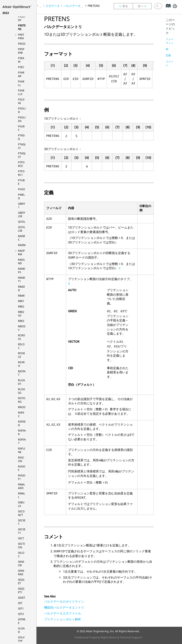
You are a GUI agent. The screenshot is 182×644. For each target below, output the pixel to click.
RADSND (21, 261)
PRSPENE (21, 51)
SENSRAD (21, 572)
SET (20, 603)
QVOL (22, 222)
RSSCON (21, 459)
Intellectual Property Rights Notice (96, 637)
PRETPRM (21, 36)
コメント (170, 63)
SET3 (21, 614)
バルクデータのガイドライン (64, 601)
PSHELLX (21, 92)
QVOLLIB (22, 229)
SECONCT (21, 513)
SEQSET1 (21, 590)
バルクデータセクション (79, 6)
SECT (21, 538)
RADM (22, 245)
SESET (22, 598)
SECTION (21, 545)
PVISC (22, 189)
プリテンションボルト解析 (63, 619)
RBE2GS (21, 314)
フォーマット (170, 41)
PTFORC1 (21, 173)
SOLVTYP (21, 639)
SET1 (21, 608)
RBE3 (21, 321)
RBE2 (21, 306)
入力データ (53, 6)
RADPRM (21, 252)
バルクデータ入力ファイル (63, 613)
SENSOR (21, 563)
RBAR (21, 296)
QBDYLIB (22, 214)
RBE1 (21, 301)
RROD (22, 407)
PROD (22, 44)
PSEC (21, 67)
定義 (168, 55)
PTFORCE (21, 164)
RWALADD (22, 486)
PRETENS (94, 6)
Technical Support (131, 637)
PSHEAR (21, 74)
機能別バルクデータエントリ (64, 607)
